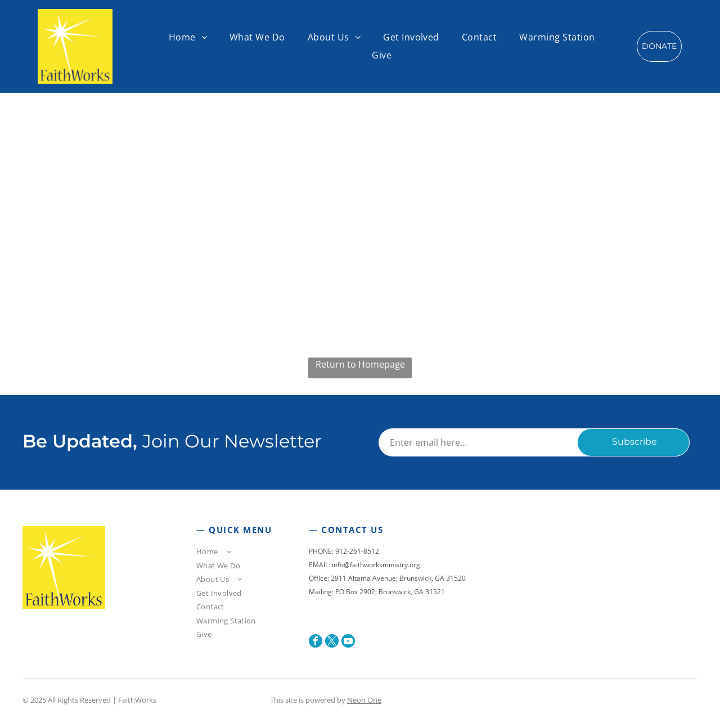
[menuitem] (188, 37)
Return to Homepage (360, 364)
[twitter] (332, 642)
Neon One (364, 700)
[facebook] (316, 642)
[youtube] (348, 642)
